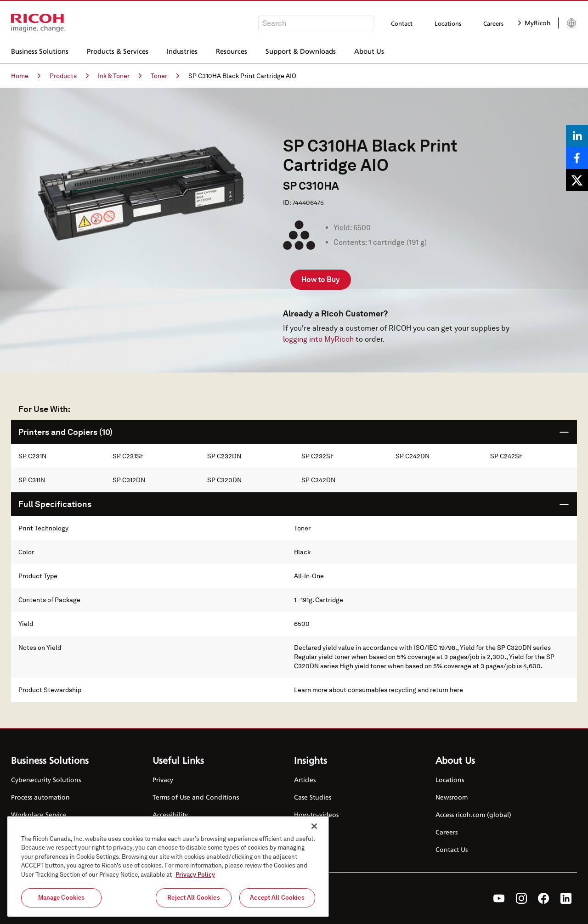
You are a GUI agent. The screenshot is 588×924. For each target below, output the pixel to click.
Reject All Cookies (193, 898)
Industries (182, 50)
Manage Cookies (62, 898)
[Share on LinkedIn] (577, 136)
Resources (232, 50)
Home (26, 76)
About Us (369, 50)
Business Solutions (40, 50)
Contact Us (452, 849)
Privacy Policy (195, 875)
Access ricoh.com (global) (473, 814)
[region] (168, 866)
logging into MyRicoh (318, 339)
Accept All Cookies (277, 898)
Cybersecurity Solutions (46, 780)
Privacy (163, 780)
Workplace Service (39, 814)
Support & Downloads (301, 50)
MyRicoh (534, 23)
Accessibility (170, 814)
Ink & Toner (120, 76)
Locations (448, 23)
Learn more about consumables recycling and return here (379, 690)
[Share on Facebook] (577, 158)
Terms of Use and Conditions (196, 797)
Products (69, 76)
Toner (165, 76)
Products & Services (118, 50)
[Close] (314, 826)
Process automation (40, 797)
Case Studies (313, 797)
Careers (493, 23)
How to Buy (321, 279)
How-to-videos (316, 814)
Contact (402, 23)
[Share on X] (577, 180)
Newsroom (452, 797)
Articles (305, 780)
